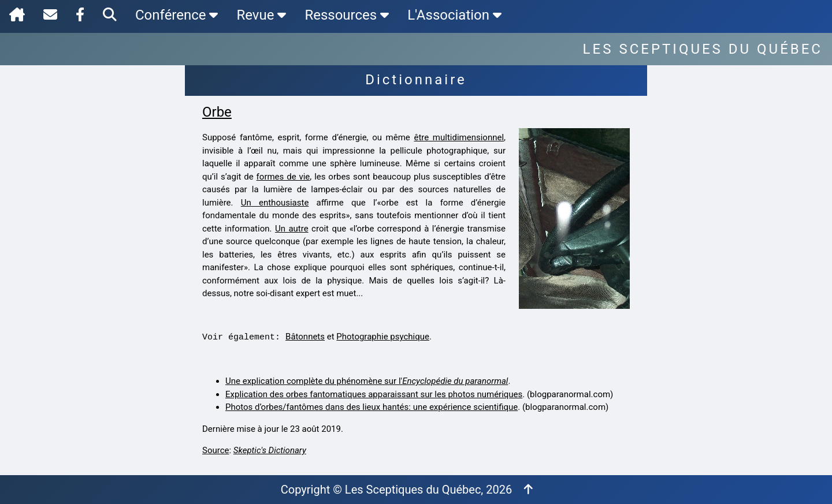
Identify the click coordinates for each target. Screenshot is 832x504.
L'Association (454, 15)
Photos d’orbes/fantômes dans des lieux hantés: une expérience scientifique (372, 407)
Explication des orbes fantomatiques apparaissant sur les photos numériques (374, 394)
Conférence (177, 15)
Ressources (347, 15)
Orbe (217, 112)
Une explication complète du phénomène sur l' (367, 381)
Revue (261, 15)
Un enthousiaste (275, 203)
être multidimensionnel (459, 137)
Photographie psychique (383, 337)
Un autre (292, 229)
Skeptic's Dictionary (270, 450)
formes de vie (283, 177)
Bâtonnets (305, 337)
